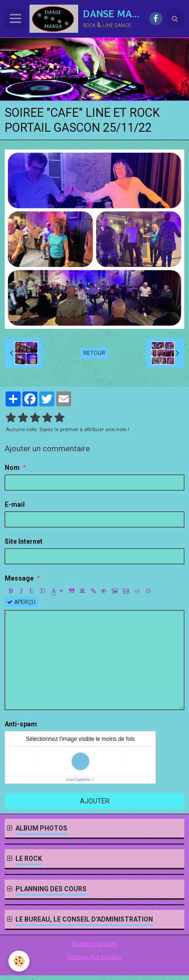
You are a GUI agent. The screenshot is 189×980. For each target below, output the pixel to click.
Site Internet (24, 541)
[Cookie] (19, 961)
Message (19, 578)
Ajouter (95, 801)
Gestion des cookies (94, 957)
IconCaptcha (78, 780)
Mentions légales (94, 944)
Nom (12, 468)
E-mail (15, 504)
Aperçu (21, 602)
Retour (94, 353)
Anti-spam (21, 724)
